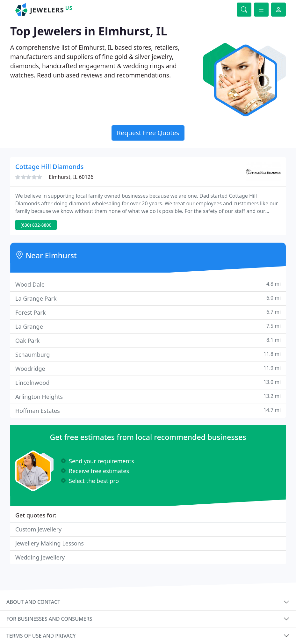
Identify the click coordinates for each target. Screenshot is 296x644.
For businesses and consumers (49, 619)
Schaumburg (148, 354)
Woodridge (148, 368)
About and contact (33, 602)
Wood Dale (148, 284)
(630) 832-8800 (36, 225)
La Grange (148, 326)
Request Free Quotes (148, 133)
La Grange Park (148, 298)
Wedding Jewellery (40, 557)
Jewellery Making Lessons (50, 543)
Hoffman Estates (148, 410)
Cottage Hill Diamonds (49, 167)
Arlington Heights (148, 396)
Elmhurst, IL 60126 (71, 177)
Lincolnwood (148, 382)
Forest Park (148, 312)
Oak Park (148, 340)
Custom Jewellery (38, 529)
